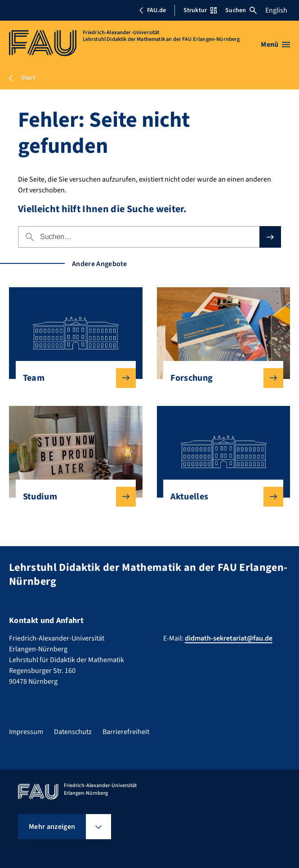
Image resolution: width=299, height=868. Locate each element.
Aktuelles (220, 497)
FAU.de (152, 10)
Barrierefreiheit (126, 732)
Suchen (241, 10)
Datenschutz (73, 732)
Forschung (220, 378)
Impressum (26, 732)
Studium (72, 497)
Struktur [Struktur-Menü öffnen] (200, 10)
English (276, 10)
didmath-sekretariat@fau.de (229, 638)
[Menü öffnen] (275, 45)
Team (72, 378)
